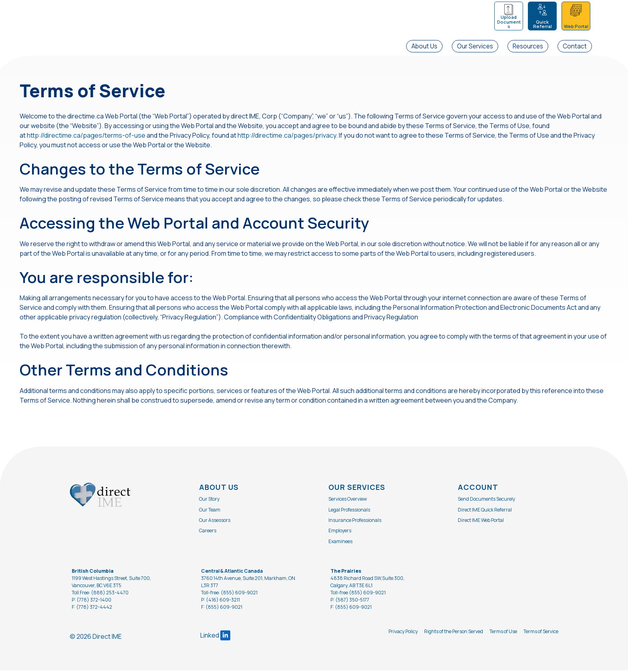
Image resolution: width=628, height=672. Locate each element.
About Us (424, 46)
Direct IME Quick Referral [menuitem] (485, 511)
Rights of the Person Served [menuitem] (454, 633)
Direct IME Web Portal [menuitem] (481, 522)
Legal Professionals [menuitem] (349, 511)
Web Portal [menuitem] (576, 26)
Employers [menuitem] (340, 532)
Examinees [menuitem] (340, 543)
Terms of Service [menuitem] (541, 633)
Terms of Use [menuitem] (503, 633)
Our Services (475, 46)
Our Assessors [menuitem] (215, 522)
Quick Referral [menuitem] (542, 24)
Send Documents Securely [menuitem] (486, 500)
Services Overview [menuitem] (348, 500)
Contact (575, 46)
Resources (528, 46)
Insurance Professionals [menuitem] (355, 522)
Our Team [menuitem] (210, 511)
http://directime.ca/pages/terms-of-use (86, 136)
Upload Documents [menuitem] (509, 22)
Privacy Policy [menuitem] (403, 633)
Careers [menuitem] (208, 532)
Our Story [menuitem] (209, 500)
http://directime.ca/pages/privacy (287, 136)
